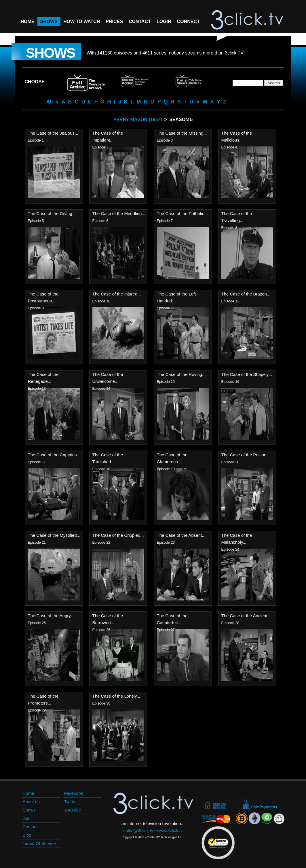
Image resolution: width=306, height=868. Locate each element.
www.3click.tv (170, 830)
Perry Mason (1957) (138, 119)
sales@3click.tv (138, 830)
